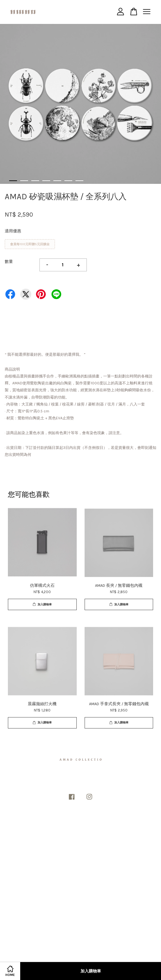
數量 (9, 261)
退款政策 (89, 826)
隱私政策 (72, 826)
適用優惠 (13, 231)
